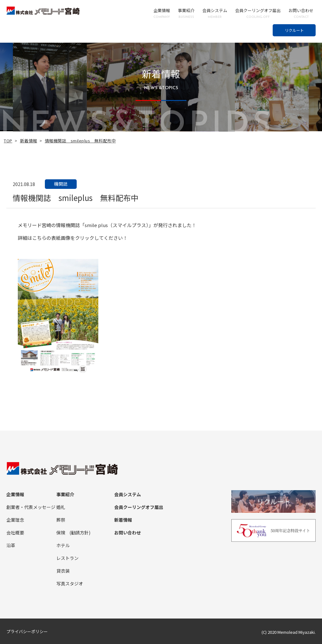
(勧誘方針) (80, 533)
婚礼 (61, 507)
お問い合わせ (301, 13)
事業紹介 (186, 13)
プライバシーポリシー (27, 631)
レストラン (67, 558)
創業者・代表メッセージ (31, 507)
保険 (61, 533)
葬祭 (61, 520)
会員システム (215, 13)
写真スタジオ (70, 583)
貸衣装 (63, 571)
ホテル (63, 545)
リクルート (294, 30)
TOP (8, 141)
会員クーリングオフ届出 (258, 13)
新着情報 (29, 141)
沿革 (11, 545)
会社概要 (15, 533)
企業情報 (162, 13)
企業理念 (15, 520)
